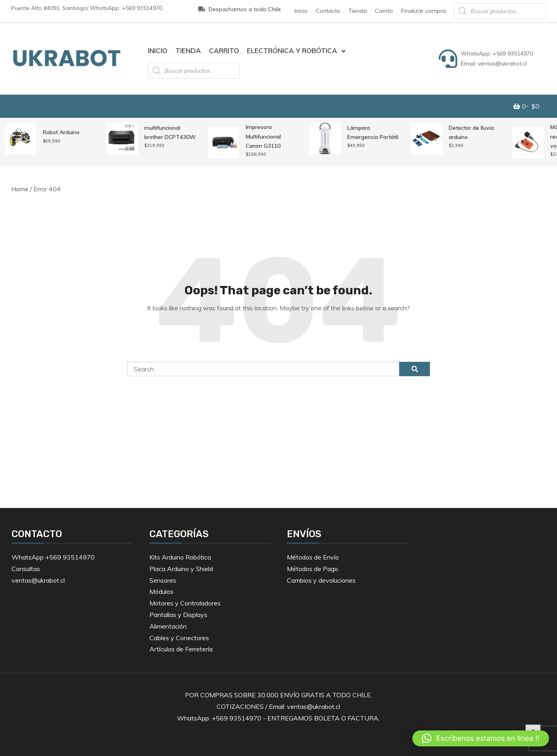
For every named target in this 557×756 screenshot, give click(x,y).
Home (20, 189)
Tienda (358, 11)
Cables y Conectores (179, 638)
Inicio (301, 11)
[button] (481, 738)
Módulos (161, 591)
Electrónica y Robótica (292, 51)
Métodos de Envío (313, 557)
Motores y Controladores (185, 603)
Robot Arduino (61, 132)
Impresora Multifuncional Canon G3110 (263, 136)
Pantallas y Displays (178, 615)
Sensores (163, 580)
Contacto (328, 11)
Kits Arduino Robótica (180, 557)
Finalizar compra (424, 11)
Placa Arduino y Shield (181, 569)
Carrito (384, 11)
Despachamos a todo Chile (240, 9)
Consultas (26, 569)
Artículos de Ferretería (181, 649)
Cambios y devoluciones (321, 580)
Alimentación (168, 626)
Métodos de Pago (312, 569)
